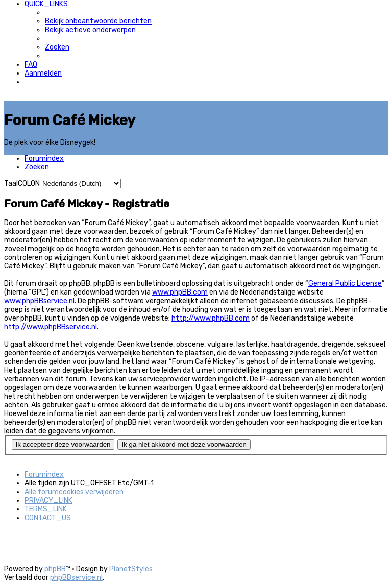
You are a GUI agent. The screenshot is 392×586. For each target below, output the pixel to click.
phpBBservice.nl (76, 578)
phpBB (55, 569)
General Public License (345, 284)
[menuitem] (98, 21)
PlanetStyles (131, 569)
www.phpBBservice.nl (39, 301)
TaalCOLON (22, 184)
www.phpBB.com (180, 292)
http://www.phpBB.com (211, 318)
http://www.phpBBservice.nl (51, 327)
